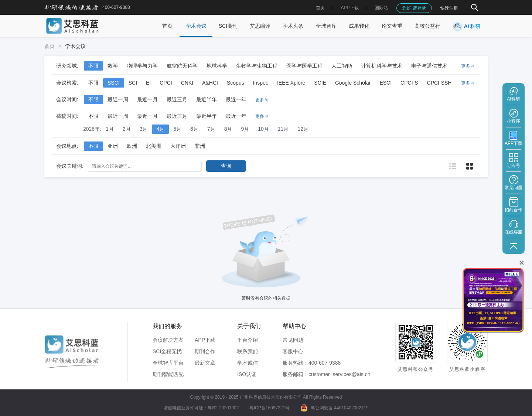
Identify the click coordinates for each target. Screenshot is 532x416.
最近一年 (236, 99)
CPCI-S (409, 83)
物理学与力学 (142, 66)
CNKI (187, 83)
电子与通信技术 (429, 66)
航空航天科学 (182, 66)
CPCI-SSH (439, 83)
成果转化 (359, 26)
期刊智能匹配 (168, 374)
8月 (228, 129)
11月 (283, 129)
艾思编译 (260, 26)
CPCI (166, 83)
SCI (133, 83)
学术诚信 (248, 363)
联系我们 (248, 351)
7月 (211, 129)
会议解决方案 (168, 340)
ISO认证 (247, 374)
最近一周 (118, 99)
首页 (320, 8)
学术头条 (293, 26)
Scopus (236, 83)
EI (148, 83)
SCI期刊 (228, 26)
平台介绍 (248, 340)
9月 (245, 129)
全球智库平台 (168, 363)
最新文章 (205, 363)
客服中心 (293, 351)
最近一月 (147, 99)
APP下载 (205, 340)
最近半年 (207, 99)
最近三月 (177, 99)
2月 (127, 129)
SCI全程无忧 (167, 351)
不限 (93, 66)
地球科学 (217, 66)
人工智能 (342, 66)
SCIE (320, 83)
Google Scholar (353, 83)
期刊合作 (205, 351)
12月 (303, 129)
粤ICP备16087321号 (270, 408)
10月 (263, 129)
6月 (194, 129)
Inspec (261, 83)
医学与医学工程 (304, 66)
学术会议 (196, 26)
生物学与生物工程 (257, 66)
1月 (110, 129)
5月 (177, 129)
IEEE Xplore (291, 83)
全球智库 (326, 26)
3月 (144, 129)
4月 (160, 129)
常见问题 (293, 340)
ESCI (386, 83)
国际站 (381, 8)
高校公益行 (427, 26)
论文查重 (392, 26)
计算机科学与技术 (382, 66)
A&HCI (210, 83)
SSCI (114, 83)
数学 (113, 66)
